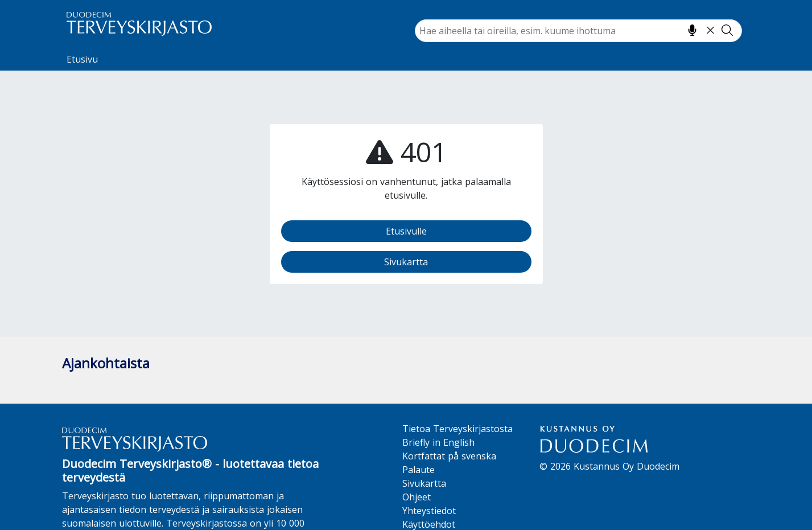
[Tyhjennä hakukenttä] (710, 30)
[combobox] (578, 31)
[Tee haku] (727, 30)
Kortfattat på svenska (449, 456)
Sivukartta (406, 262)
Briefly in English (438, 442)
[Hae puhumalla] (692, 30)
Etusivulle (406, 231)
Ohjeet (417, 497)
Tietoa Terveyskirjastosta (457, 429)
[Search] (578, 31)
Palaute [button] (419, 470)
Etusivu (82, 59)
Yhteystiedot (429, 511)
